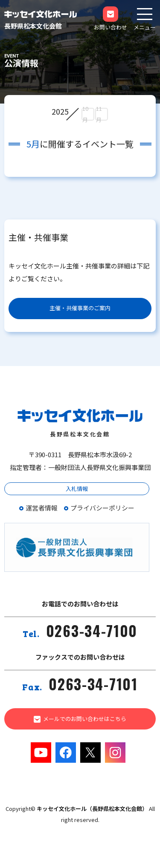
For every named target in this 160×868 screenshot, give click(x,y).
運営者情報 (42, 508)
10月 (85, 114)
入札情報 (77, 489)
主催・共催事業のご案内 (80, 308)
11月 (99, 114)
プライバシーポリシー (102, 508)
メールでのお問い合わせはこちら (80, 719)
